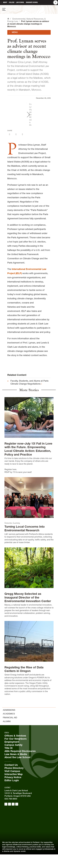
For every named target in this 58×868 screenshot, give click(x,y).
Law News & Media (16, 768)
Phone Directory (14, 781)
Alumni (7, 735)
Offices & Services (15, 749)
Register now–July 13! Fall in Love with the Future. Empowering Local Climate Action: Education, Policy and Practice (28, 463)
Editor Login (12, 794)
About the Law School (17, 771)
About (5, 2)
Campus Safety (13, 758)
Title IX (9, 761)
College (12, 2)
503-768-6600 (11, 812)
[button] (55, 121)
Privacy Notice (13, 791)
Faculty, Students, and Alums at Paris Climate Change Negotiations (29, 396)
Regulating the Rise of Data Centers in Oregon (24, 683)
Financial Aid (10, 731)
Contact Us (11, 778)
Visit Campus (12, 785)
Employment (12, 755)
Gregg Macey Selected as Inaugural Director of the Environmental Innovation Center (28, 611)
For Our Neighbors (16, 752)
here (14, 483)
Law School (20, 2)
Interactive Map (14, 788)
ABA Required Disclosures (20, 765)
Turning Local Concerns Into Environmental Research (25, 542)
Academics (9, 727)
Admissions (9, 723)
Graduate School (32, 2)
